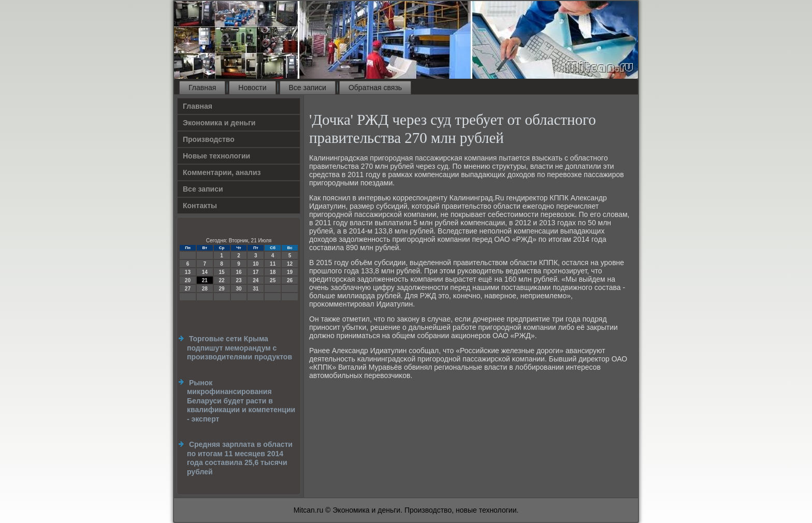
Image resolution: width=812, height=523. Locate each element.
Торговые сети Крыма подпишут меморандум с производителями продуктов (240, 348)
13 (188, 272)
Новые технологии (216, 156)
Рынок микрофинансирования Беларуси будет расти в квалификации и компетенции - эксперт (241, 401)
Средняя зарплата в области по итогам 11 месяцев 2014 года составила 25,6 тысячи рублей (240, 458)
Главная (202, 88)
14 (205, 272)
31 (256, 289)
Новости (252, 88)
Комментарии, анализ (222, 172)
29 (222, 289)
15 (222, 272)
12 (290, 264)
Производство (209, 139)
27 (188, 289)
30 (238, 289)
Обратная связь (375, 88)
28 (205, 289)
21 (205, 280)
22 (222, 280)
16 (238, 272)
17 (256, 272)
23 (238, 280)
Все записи (308, 88)
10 (256, 264)
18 (273, 272)
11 (273, 264)
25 (273, 280)
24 (256, 280)
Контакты (200, 206)
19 (290, 272)
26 (290, 280)
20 (188, 280)
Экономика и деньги (219, 123)
